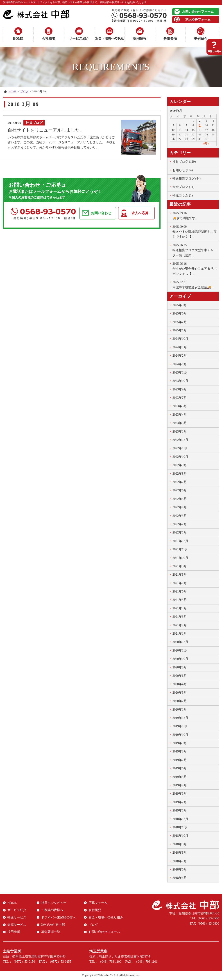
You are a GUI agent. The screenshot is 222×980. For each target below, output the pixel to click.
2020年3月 (180, 693)
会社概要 (49, 39)
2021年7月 (180, 583)
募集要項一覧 (51, 932)
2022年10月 (180, 457)
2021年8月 (180, 575)
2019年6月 (180, 768)
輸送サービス (17, 917)
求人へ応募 (140, 213)
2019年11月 (180, 726)
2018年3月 (180, 878)
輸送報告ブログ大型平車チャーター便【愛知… (195, 250)
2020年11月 (180, 651)
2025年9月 (180, 305)
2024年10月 (180, 339)
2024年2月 (180, 356)
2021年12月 (180, 541)
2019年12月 (180, 718)
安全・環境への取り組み (106, 917)
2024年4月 (180, 347)
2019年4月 (180, 785)
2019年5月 (180, 777)
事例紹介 (201, 39)
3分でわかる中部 (53, 925)
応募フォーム (98, 903)
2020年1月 (180, 710)
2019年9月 (180, 743)
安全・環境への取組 (109, 38)
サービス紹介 (79, 39)
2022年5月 (180, 499)
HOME (18, 39)
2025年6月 (180, 313)
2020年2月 (180, 701)
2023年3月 (180, 423)
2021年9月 (180, 566)
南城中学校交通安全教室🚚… (195, 284)
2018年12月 (180, 819)
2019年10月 (180, 735)
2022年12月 (180, 440)
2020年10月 (180, 659)
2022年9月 (180, 465)
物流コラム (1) (183, 195)
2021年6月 (180, 591)
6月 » (206, 144)
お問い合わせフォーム (198, 12)
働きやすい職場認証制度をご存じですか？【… (195, 231)
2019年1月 (180, 810)
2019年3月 (180, 794)
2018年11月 (180, 827)
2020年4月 (180, 684)
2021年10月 (180, 558)
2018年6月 (180, 869)
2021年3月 (180, 617)
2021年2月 (180, 625)
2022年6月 (180, 490)
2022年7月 (180, 482)
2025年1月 (180, 330)
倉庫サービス (17, 925)
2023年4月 (180, 415)
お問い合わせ (101, 213)
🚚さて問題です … (195, 215)
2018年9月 (180, 844)
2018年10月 (180, 836)
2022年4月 (180, 507)
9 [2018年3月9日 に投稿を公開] (200, 125)
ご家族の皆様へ (52, 910)
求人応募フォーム (198, 19)
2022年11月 (180, 448)
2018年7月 (180, 861)
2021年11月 (180, 549)
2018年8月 (180, 853)
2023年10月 (180, 381)
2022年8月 (180, 474)
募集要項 (170, 39)
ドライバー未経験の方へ (59, 917)
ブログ (24, 91)
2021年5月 (180, 600)
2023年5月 (180, 406)
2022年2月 (180, 524)
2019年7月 (180, 760)
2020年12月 (180, 642)
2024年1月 (180, 364)
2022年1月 (180, 532)
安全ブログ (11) (183, 187)
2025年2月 (180, 322)
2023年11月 (180, 373)
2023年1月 (180, 432)
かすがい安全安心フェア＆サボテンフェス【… (195, 268)
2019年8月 (180, 751)
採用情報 (140, 39)
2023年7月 (180, 398)
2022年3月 (180, 516)
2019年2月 (180, 802)
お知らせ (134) (183, 170)
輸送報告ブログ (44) (187, 179)
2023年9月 (180, 389)
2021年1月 (180, 634)
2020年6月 (180, 676)
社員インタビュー (54, 903)
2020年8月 (180, 667)
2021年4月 (180, 608)
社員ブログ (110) (184, 162)
